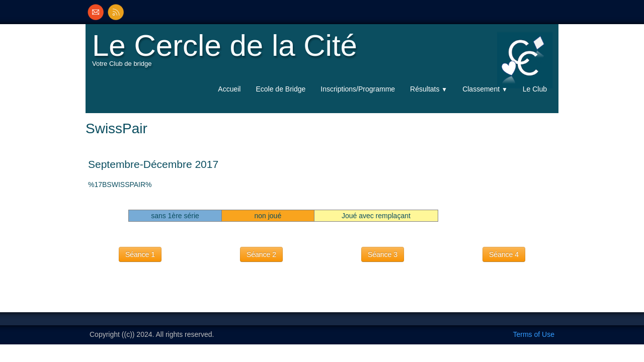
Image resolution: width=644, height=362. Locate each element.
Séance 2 (261, 254)
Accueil (229, 89)
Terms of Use (534, 334)
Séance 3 (383, 254)
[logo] (227, 53)
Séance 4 (504, 254)
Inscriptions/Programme (358, 89)
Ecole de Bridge (280, 89)
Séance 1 (140, 254)
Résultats (429, 89)
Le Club (535, 89)
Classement (485, 89)
